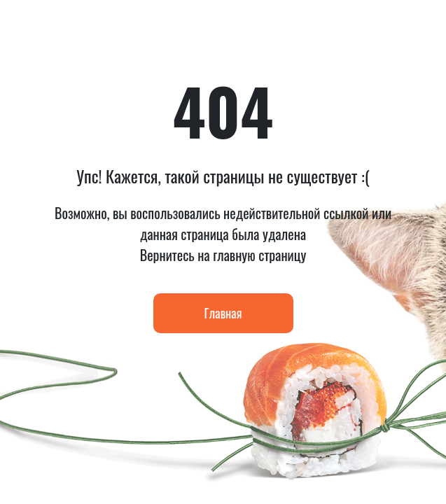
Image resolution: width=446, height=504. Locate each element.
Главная (223, 313)
